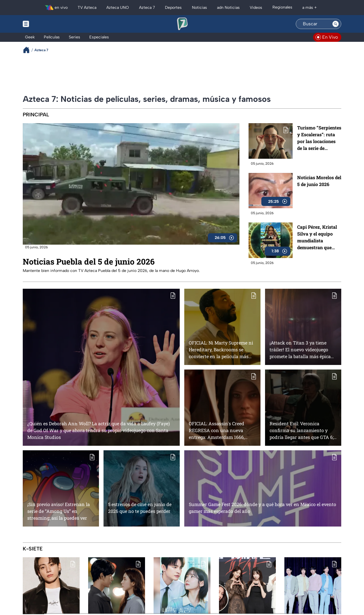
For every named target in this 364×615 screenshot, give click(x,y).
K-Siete (33, 549)
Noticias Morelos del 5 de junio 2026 (319, 181)
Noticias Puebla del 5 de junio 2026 (89, 262)
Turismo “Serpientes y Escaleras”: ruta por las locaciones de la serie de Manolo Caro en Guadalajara (319, 138)
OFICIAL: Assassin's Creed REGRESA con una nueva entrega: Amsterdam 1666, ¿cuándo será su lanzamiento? (221, 430)
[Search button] (336, 24)
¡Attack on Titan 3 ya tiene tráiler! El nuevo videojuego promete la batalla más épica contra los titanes (300, 349)
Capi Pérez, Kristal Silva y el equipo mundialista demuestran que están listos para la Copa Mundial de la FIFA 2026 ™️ (318, 237)
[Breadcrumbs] (29, 50)
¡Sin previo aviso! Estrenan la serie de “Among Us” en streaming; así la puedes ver (59, 511)
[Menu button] (45, 24)
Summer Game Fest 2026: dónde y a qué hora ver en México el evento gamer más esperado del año (262, 508)
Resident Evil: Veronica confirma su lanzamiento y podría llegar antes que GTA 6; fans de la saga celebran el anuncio (302, 430)
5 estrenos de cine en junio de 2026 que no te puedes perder (140, 508)
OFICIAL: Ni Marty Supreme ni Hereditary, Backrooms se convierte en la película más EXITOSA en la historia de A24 (222, 349)
